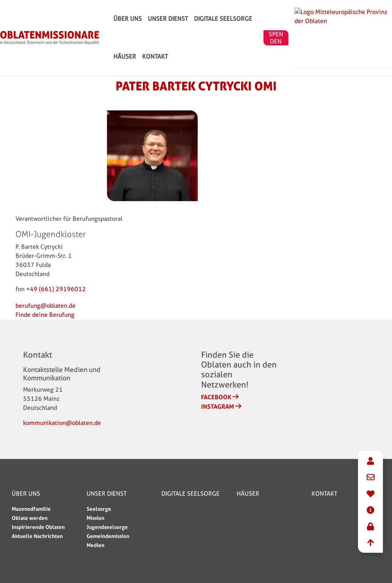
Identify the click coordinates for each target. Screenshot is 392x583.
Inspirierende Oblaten (38, 527)
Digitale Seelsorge (223, 30)
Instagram (218, 406)
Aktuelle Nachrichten (37, 536)
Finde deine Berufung (45, 315)
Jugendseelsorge (107, 527)
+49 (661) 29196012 (56, 289)
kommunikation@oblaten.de (62, 423)
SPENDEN (336, 60)
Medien (95, 545)
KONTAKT (126, 91)
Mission (95, 518)
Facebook (216, 397)
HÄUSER (270, 30)
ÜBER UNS (128, 30)
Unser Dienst (168, 30)
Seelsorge (99, 509)
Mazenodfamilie (31, 509)
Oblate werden (30, 518)
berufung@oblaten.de (46, 306)
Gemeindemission (108, 536)
